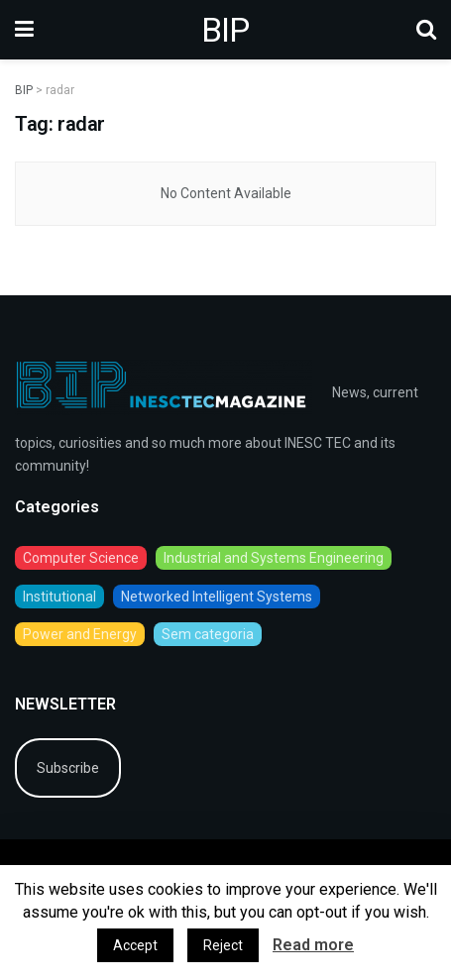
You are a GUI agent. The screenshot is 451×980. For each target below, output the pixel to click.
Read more (313, 945)
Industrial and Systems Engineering (274, 558)
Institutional (59, 597)
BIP (225, 30)
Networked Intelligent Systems (217, 597)
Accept (135, 945)
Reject (223, 945)
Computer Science (81, 558)
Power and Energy (80, 634)
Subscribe (68, 768)
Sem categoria (208, 634)
